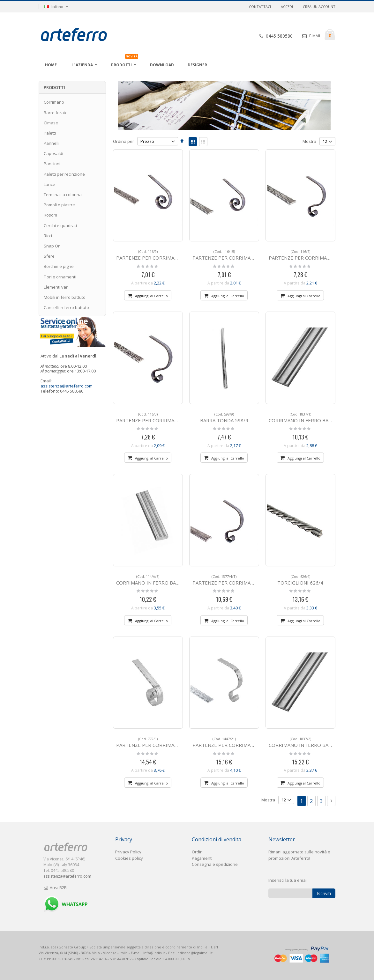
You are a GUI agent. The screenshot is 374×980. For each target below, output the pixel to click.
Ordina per (123, 141)
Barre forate (56, 113)
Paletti (50, 133)
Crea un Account (319, 7)
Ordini (198, 852)
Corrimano (54, 102)
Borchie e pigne (59, 266)
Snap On (52, 246)
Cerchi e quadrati (60, 225)
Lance (49, 184)
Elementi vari (56, 287)
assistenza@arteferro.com (67, 386)
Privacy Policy (128, 852)
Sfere (49, 256)
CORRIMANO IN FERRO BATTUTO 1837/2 (316, 742)
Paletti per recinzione (64, 174)
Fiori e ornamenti (60, 277)
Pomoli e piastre (59, 205)
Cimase (51, 123)
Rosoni (50, 215)
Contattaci (260, 7)
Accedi (287, 7)
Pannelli (52, 143)
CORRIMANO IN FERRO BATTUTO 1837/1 (316, 418)
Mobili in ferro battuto (65, 297)
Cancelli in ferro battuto (66, 307)
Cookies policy (129, 858)
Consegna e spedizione (215, 864)
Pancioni (52, 164)
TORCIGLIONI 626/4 (300, 580)
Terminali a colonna (63, 195)
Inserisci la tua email (288, 880)
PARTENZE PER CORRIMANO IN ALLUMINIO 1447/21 (252, 742)
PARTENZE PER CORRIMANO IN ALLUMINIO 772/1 (173, 742)
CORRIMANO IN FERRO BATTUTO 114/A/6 (164, 580)
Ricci (48, 236)
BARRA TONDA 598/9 (224, 418)
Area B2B (55, 888)
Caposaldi (53, 153)
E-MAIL (315, 36)
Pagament (202, 858)
